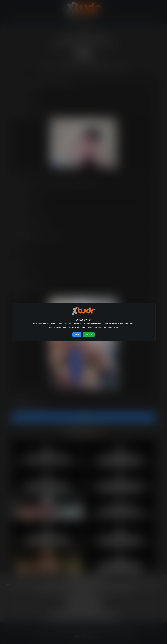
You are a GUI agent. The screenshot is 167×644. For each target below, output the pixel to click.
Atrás (77, 335)
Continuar (89, 335)
